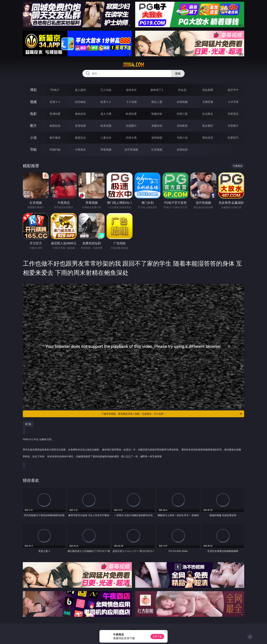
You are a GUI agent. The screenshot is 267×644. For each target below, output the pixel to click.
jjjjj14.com (134, 65)
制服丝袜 (157, 114)
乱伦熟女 (208, 114)
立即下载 (157, 636)
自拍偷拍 (80, 102)
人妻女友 (106, 138)
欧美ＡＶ (106, 102)
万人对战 (106, 90)
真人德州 (80, 90)
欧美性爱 (131, 114)
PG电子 (55, 90)
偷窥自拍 (55, 126)
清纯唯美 (182, 126)
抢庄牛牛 (233, 90)
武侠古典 (131, 138)
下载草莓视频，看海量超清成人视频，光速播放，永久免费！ (172, 414)
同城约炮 (55, 150)
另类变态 (233, 114)
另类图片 (233, 126)
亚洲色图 (80, 126)
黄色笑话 (208, 138)
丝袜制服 (182, 102)
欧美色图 (106, 126)
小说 (33, 138)
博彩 (33, 90)
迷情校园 (157, 138)
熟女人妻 (157, 102)
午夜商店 (80, 150)
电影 (33, 114)
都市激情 (55, 138)
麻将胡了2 (157, 90)
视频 (33, 102)
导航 (33, 149)
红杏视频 (157, 150)
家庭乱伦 (80, 138)
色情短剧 (182, 150)
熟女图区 (208, 126)
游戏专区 (131, 90)
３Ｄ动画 (131, 102)
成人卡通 (106, 114)
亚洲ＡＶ (55, 102)
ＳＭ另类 (233, 102)
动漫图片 (131, 126)
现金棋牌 (208, 90)
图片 (33, 126)
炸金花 (182, 90)
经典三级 (182, 114)
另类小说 (182, 138)
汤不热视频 (131, 150)
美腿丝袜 (157, 126)
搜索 (178, 73)
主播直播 (208, 102)
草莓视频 (106, 150)
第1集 (28, 424)
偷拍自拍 (80, 114)
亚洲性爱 (55, 114)
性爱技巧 (233, 138)
